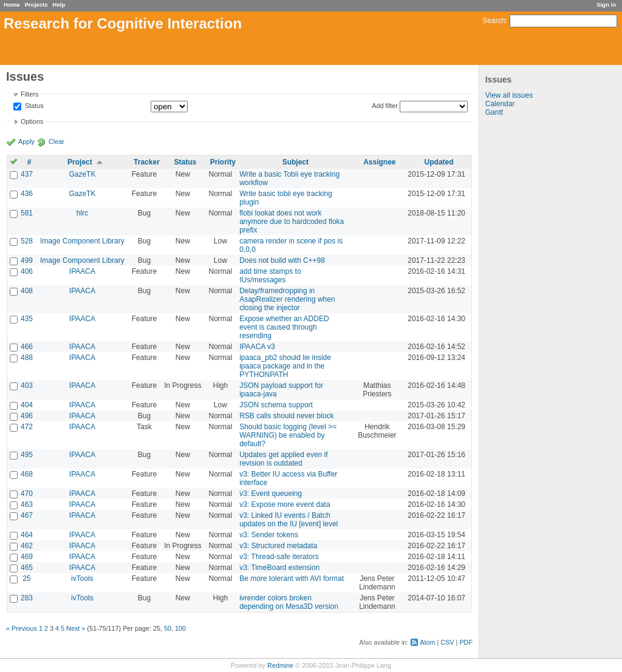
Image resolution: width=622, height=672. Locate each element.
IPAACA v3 (257, 347)
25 (26, 579)
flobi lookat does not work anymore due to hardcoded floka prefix (292, 222)
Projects (36, 5)
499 (27, 260)
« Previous (22, 628)
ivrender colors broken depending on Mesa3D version (289, 602)
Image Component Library (82, 241)
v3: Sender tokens (269, 535)
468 (27, 474)
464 (27, 535)
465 (27, 568)
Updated (439, 162)
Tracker (147, 162)
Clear (56, 141)
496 (27, 416)
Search (494, 21)
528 (27, 241)
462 (27, 546)
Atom (427, 642)
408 (27, 291)
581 (27, 213)
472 (27, 427)
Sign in (606, 5)
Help (59, 5)
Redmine (280, 665)
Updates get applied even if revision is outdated (283, 459)
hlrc (82, 213)
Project (80, 162)
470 (27, 494)
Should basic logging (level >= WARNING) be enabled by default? (288, 435)
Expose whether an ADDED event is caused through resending (284, 327)
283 (27, 598)
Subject (296, 162)
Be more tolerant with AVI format (292, 579)
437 (27, 174)
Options (32, 121)
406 (27, 271)
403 (27, 385)
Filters (29, 94)
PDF (466, 642)
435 (27, 319)
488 (27, 358)
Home (12, 5)
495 (27, 455)
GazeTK (82, 174)
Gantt (494, 112)
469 (27, 557)
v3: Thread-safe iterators (279, 557)
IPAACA (82, 271)
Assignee (379, 162)
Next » (76, 628)
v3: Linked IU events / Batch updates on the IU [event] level (289, 520)
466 (27, 347)
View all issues (509, 95)
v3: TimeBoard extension (279, 568)
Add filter (385, 106)
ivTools (82, 579)
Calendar (500, 104)
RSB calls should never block (286, 416)
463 (27, 504)
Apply (26, 141)
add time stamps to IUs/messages (270, 276)
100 (180, 628)
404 (27, 405)
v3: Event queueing (271, 494)
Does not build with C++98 (282, 260)
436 (27, 194)
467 (27, 515)
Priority (223, 162)
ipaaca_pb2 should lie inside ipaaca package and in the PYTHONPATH (285, 366)
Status (33, 106)
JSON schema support (276, 405)
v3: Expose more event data (285, 504)
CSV (447, 642)
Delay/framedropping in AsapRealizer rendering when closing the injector (287, 299)
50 (168, 628)
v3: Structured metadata (278, 546)
